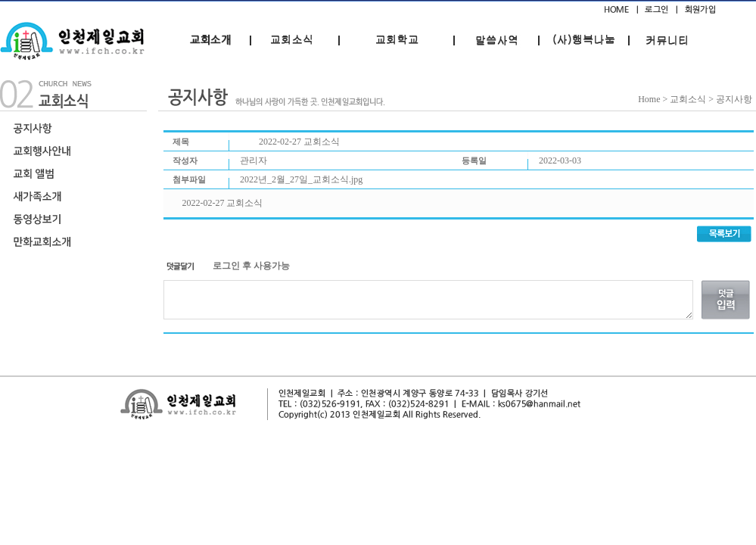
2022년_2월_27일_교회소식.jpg (301, 179)
